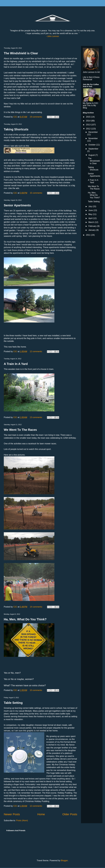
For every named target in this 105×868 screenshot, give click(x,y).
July (91, 206)
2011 (89, 235)
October (92, 145)
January (92, 230)
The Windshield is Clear (21, 53)
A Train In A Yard (16, 364)
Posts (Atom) (22, 820)
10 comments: (36, 690)
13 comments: (36, 417)
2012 (89, 129)
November (93, 138)
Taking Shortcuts (16, 129)
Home (41, 814)
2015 (89, 117)
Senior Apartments (17, 205)
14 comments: (36, 607)
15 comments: (36, 193)
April (91, 218)
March (92, 222)
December (93, 132)
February (93, 226)
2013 (89, 125)
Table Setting (13, 703)
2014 (89, 121)
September (93, 149)
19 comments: (36, 117)
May (91, 214)
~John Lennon (52, 36)
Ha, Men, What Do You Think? (25, 619)
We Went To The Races (20, 430)
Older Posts (70, 814)
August (92, 155)
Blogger (64, 860)
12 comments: (36, 351)
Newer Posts (12, 814)
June (91, 210)
